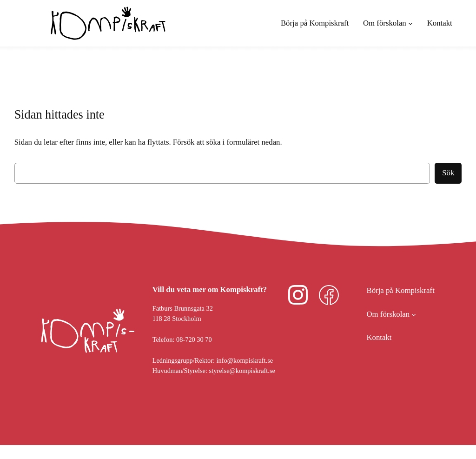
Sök (448, 173)
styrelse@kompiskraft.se (242, 371)
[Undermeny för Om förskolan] (388, 23)
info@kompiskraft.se (245, 360)
